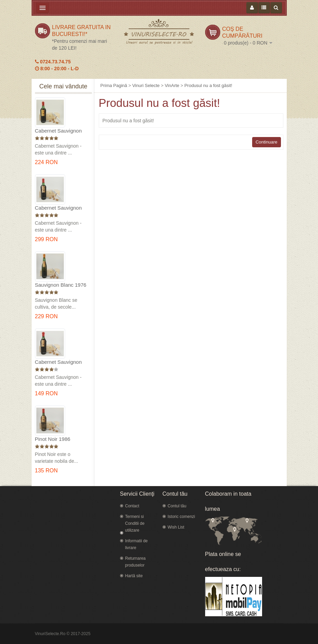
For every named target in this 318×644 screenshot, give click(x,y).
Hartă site (134, 576)
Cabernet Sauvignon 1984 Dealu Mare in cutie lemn (58, 362)
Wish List (176, 527)
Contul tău (177, 506)
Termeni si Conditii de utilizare (135, 523)
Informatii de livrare (137, 544)
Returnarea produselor (136, 562)
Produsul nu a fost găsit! (208, 85)
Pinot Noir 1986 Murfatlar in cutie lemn (60, 439)
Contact (132, 506)
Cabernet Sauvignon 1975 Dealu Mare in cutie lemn (58, 131)
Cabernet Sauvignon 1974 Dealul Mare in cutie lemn (58, 208)
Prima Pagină (114, 85)
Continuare (267, 142)
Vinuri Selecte (146, 85)
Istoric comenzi (181, 517)
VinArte (172, 85)
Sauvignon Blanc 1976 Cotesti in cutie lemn (61, 285)
